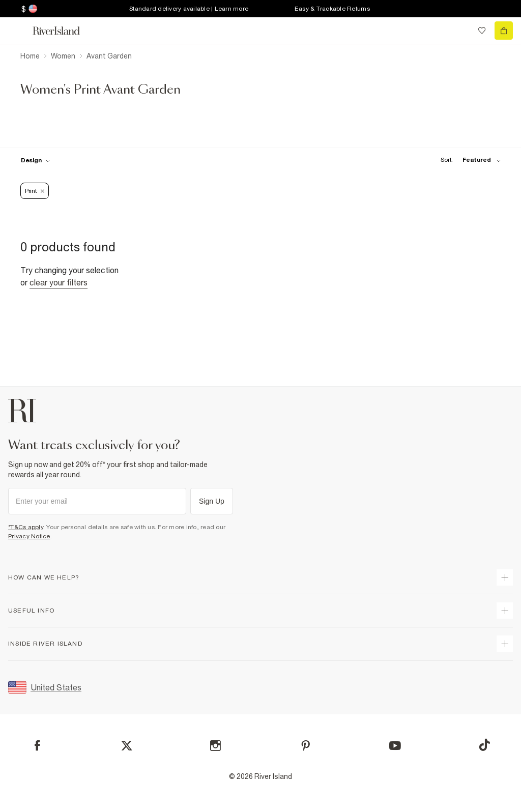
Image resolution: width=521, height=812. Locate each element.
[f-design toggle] (36, 160)
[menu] (17, 31)
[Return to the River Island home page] (63, 31)
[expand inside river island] (505, 644)
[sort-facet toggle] (468, 160)
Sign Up (212, 501)
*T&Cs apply (26, 527)
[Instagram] (215, 746)
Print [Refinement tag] (35, 191)
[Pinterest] (306, 746)
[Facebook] (37, 746)
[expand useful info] (505, 611)
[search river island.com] (461, 31)
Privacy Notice (29, 536)
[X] (127, 746)
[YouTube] (395, 746)
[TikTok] (484, 745)
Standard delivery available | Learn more (189, 9)
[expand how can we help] (505, 577)
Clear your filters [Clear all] (59, 282)
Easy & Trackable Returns (332, 9)
